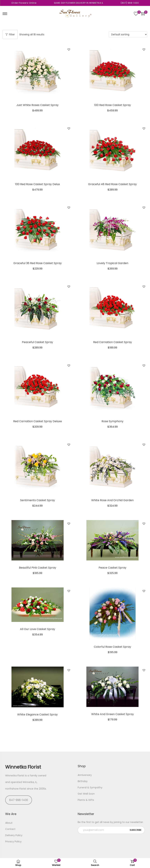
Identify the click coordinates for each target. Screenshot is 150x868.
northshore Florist (16, 789)
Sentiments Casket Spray (38, 500)
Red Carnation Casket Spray (113, 342)
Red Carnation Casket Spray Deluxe (38, 421)
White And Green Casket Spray (113, 714)
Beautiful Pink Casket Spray (38, 568)
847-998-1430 (19, 800)
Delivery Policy (14, 835)
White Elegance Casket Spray (37, 714)
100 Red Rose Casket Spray (113, 105)
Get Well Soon (86, 794)
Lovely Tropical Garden (112, 263)
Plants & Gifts (86, 800)
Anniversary (85, 775)
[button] (69, 49)
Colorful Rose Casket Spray (112, 647)
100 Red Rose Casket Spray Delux (38, 184)
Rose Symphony (112, 421)
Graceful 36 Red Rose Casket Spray (38, 263)
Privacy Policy (13, 842)
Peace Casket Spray (112, 568)
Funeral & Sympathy (90, 787)
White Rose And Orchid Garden (112, 500)
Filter (10, 34)
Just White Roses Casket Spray (37, 105)
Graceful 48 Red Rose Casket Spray (112, 184)
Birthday (83, 781)
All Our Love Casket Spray (38, 629)
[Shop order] (128, 34)
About (9, 823)
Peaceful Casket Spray (37, 342)
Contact (10, 829)
